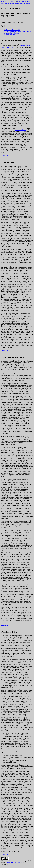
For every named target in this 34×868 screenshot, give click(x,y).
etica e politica (10, 47)
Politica (19, 1)
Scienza (8, 1)
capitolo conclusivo (20, 130)
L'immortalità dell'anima (11, 33)
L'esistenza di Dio (10, 35)
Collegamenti (26, 1)
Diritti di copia (5, 3)
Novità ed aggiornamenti (17, 3)
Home (2, 1)
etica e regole (24, 46)
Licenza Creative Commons (14, 862)
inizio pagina (4, 155)
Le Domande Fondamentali (12, 30)
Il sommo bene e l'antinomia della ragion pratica (18, 31)
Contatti (28, 3)
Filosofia (13, 1)
